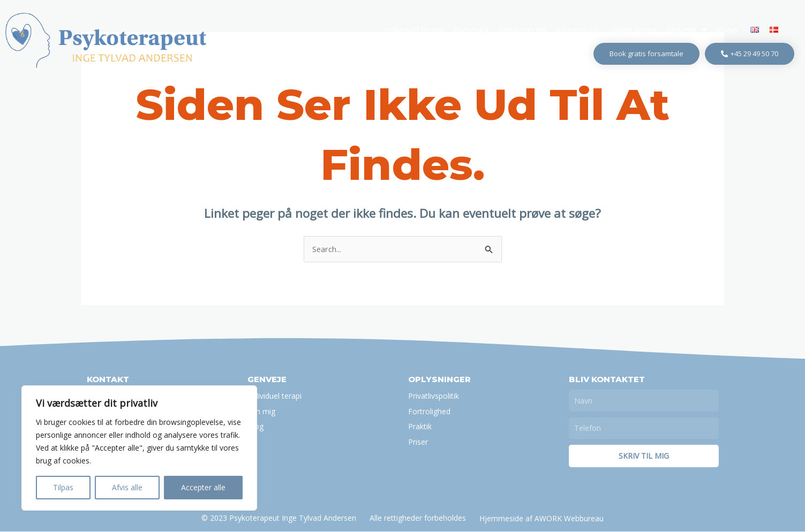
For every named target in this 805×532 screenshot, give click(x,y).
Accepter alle (203, 487)
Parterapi (471, 29)
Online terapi (633, 29)
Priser (728, 29)
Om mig (687, 30)
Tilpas (63, 487)
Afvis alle (127, 487)
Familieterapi (523, 29)
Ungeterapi (578, 29)
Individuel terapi (413, 29)
